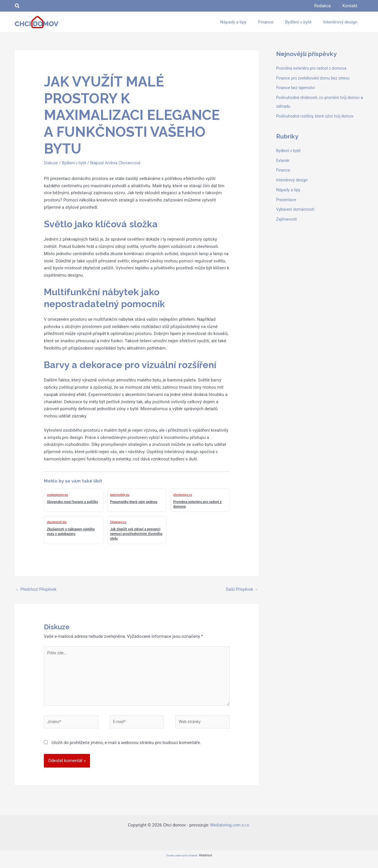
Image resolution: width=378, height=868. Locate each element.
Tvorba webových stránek (181, 863)
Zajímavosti (287, 219)
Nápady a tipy (289, 190)
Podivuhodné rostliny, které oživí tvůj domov (318, 116)
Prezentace (287, 200)
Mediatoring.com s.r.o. (230, 832)
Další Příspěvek (241, 590)
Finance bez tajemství (297, 88)
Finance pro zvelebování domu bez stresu (316, 78)
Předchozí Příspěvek (38, 590)
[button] (17, 6)
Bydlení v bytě (76, 163)
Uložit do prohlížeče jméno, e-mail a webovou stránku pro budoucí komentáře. (126, 750)
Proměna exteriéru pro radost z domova (314, 68)
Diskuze (51, 163)
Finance (284, 170)
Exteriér (283, 161)
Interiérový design (293, 180)
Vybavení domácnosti (297, 209)
